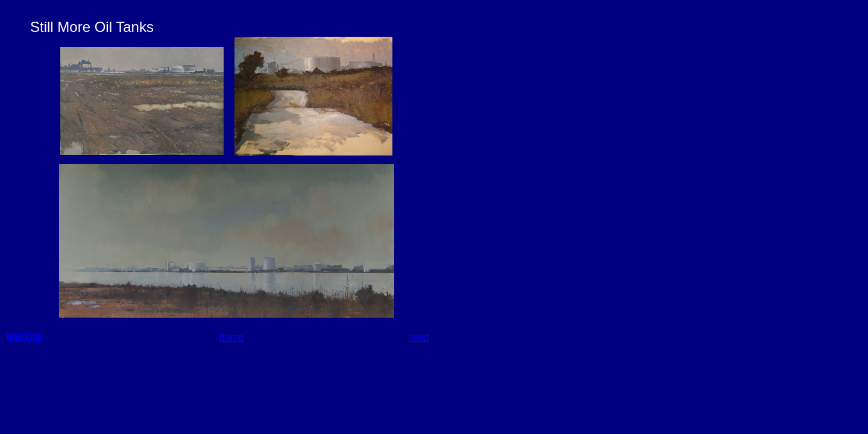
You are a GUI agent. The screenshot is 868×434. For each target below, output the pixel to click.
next (420, 337)
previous (24, 336)
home (231, 337)
